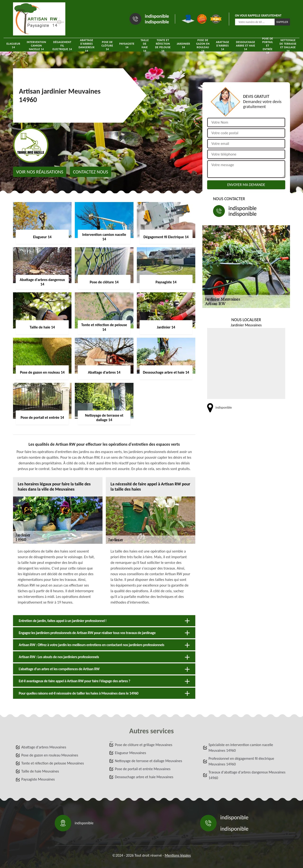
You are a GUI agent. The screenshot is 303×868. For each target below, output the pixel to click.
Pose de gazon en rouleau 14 (203, 46)
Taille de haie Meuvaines (40, 771)
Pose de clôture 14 (107, 46)
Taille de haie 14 (145, 46)
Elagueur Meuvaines (130, 753)
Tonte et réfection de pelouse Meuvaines (53, 763)
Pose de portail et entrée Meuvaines (143, 769)
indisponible (157, 16)
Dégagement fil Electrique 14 (62, 46)
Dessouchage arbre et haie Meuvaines (144, 777)
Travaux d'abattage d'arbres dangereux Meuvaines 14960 (247, 775)
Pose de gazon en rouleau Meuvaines (50, 755)
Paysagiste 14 (127, 45)
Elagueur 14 (13, 45)
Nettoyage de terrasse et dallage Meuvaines (148, 761)
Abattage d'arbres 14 (223, 46)
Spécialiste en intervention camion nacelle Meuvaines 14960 (241, 748)
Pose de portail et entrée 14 (268, 46)
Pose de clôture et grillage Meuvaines (143, 745)
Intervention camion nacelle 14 (36, 46)
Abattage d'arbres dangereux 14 (87, 46)
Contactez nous (91, 172)
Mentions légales (178, 855)
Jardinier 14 (183, 45)
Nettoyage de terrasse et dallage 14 (288, 46)
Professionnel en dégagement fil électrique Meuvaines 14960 (241, 761)
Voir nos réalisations (40, 172)
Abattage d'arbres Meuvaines (44, 747)
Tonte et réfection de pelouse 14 (163, 46)
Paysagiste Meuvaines (38, 779)
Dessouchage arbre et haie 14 (246, 46)
